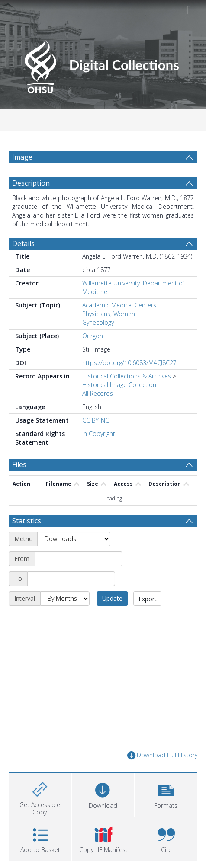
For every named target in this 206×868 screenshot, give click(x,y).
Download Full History (162, 755)
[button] (166, 794)
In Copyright (99, 434)
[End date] (71, 579)
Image (22, 157)
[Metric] (74, 539)
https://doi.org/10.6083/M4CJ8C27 (129, 363)
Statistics (27, 521)
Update (112, 598)
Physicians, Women (109, 314)
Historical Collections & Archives (127, 376)
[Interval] (65, 599)
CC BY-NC (96, 420)
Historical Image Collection (119, 385)
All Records (98, 393)
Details (23, 243)
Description (31, 183)
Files (19, 464)
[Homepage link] (103, 64)
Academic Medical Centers (119, 305)
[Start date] (79, 559)
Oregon (93, 336)
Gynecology (98, 322)
